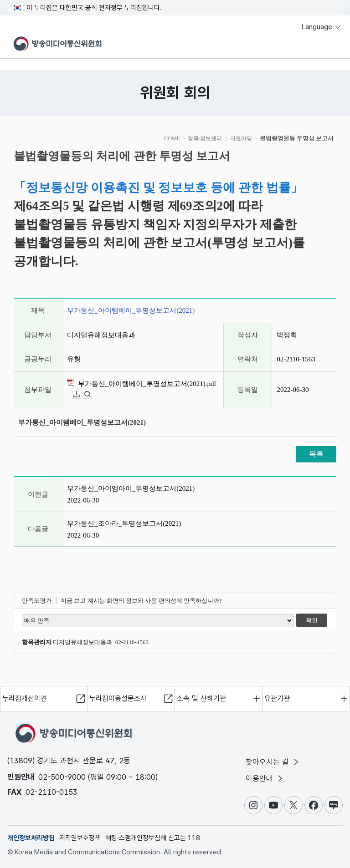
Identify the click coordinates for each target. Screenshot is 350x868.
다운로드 (81, 394)
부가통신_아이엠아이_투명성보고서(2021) (131, 488)
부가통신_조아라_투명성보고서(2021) (124, 523)
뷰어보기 (92, 394)
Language (322, 27)
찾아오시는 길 (273, 762)
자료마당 (241, 138)
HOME (172, 138)
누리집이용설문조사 (118, 698)
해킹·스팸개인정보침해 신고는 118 (153, 838)
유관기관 (277, 698)
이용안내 (265, 778)
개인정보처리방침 (31, 838)
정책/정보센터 (205, 138)
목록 (316, 454)
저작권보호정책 (80, 838)
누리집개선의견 (25, 698)
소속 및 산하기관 (201, 698)
